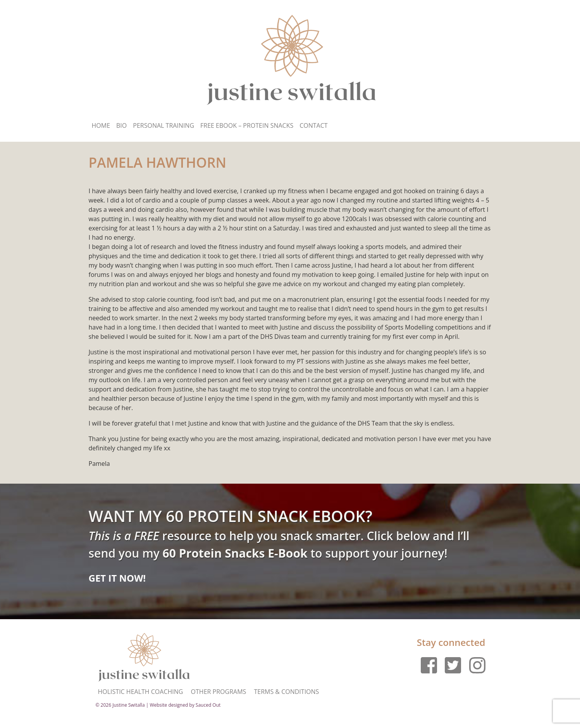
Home (101, 125)
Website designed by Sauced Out (185, 705)
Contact (313, 125)
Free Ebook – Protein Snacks (247, 125)
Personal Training (164, 125)
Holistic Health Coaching (141, 692)
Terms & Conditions (286, 692)
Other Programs (219, 692)
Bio (121, 125)
